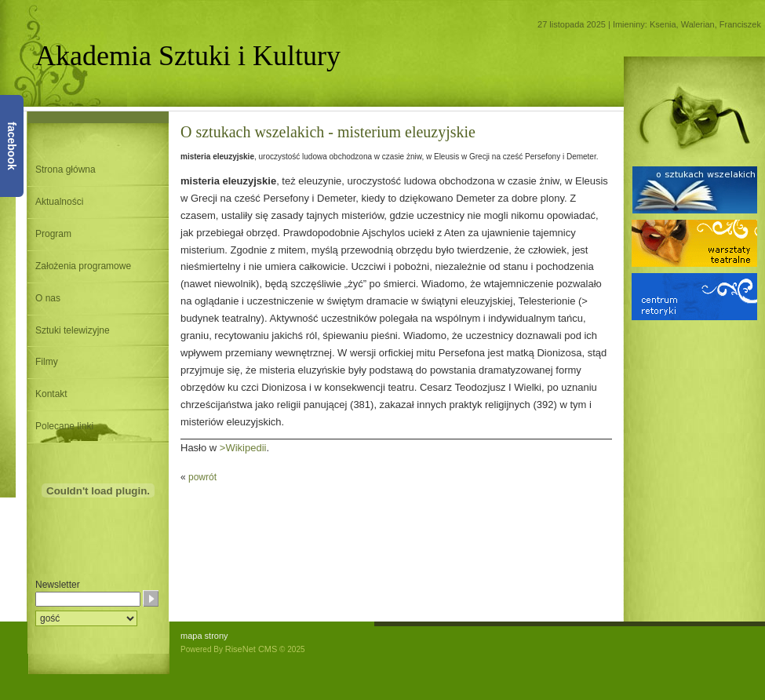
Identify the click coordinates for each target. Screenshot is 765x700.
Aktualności (59, 202)
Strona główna (66, 170)
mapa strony (204, 636)
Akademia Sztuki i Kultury (188, 56)
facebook (12, 146)
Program (53, 234)
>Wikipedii (243, 448)
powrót (202, 477)
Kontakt (51, 394)
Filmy (47, 362)
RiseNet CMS (251, 649)
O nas (48, 298)
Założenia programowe (83, 266)
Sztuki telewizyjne (73, 330)
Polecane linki (64, 426)
